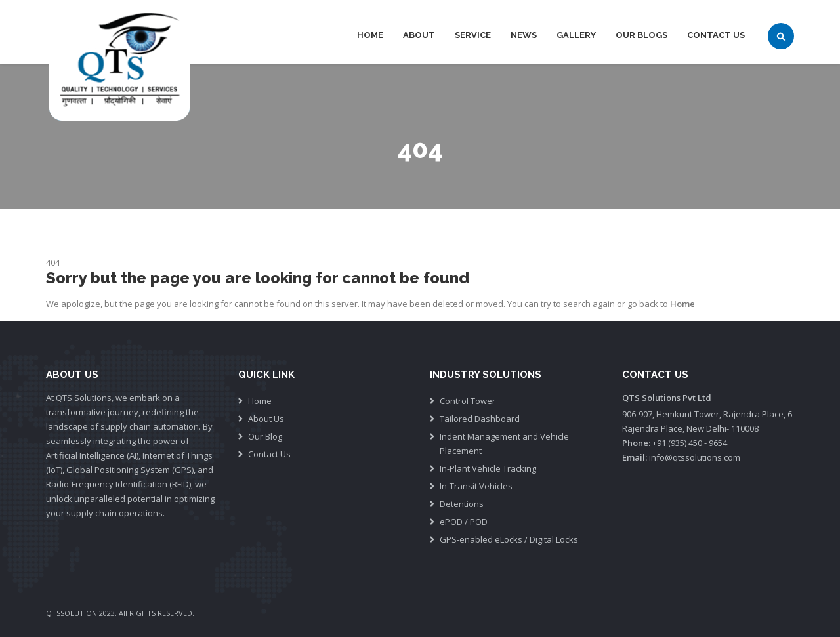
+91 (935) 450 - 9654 (690, 443)
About (419, 35)
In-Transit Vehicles (476, 486)
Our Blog (265, 436)
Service (473, 35)
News (524, 35)
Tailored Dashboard (480, 419)
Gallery (576, 35)
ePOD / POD (464, 522)
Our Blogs (641, 35)
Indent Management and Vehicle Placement (504, 443)
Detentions (462, 504)
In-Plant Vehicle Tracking (488, 468)
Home (370, 35)
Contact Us (716, 35)
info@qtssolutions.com (695, 457)
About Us (266, 419)
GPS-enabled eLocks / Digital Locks (509, 539)
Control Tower (468, 401)
